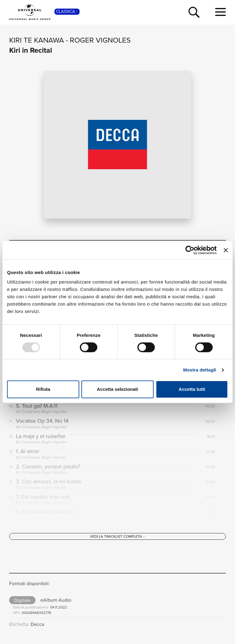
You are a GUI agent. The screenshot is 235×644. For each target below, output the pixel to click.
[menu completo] (220, 12)
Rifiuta (43, 389)
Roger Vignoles (100, 40)
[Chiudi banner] (226, 250)
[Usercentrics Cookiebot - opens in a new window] (190, 250)
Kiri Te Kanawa (37, 40)
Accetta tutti (192, 389)
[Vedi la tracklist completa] (117, 536)
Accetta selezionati (117, 389)
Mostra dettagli (200, 370)
